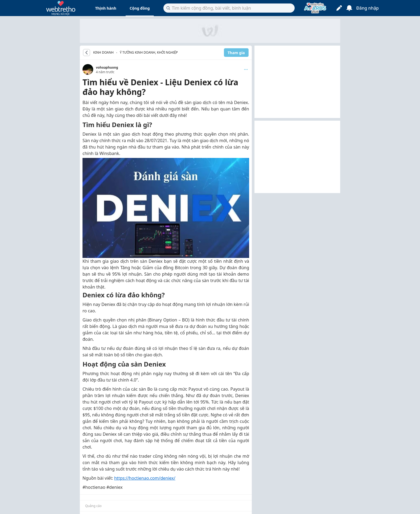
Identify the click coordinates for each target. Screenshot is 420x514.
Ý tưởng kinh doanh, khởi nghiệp (149, 52)
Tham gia (236, 53)
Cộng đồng (140, 8)
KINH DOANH (103, 53)
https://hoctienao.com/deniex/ (145, 478)
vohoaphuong (107, 67)
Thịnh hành (106, 8)
